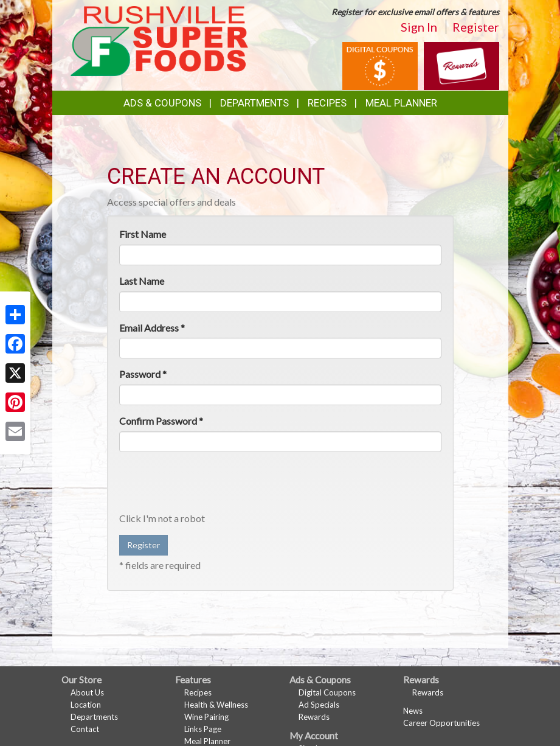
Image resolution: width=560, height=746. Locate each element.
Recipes (327, 103)
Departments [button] (254, 103)
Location (86, 705)
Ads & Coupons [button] (162, 103)
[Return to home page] (159, 40)
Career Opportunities (441, 723)
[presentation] (212, 485)
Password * (143, 374)
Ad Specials (319, 705)
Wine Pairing (206, 717)
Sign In (419, 27)
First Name (143, 234)
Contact (85, 729)
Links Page (203, 729)
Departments (94, 717)
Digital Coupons (327, 692)
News (413, 711)
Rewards (314, 717)
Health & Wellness (216, 705)
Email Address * (152, 328)
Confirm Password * (161, 421)
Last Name (142, 281)
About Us (87, 692)
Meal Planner (401, 103)
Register (476, 27)
